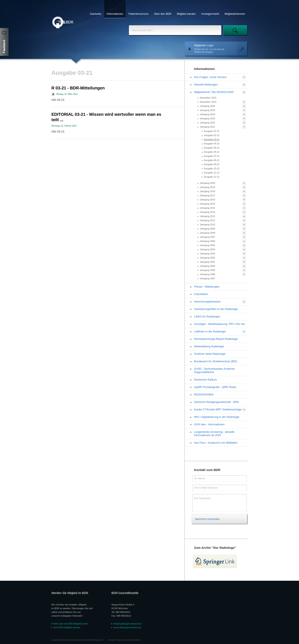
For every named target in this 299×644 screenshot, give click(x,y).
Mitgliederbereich (235, 14)
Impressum (122, 640)
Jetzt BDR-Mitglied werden (67, 627)
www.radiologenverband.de (127, 627)
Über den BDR (163, 14)
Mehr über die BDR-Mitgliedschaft (70, 624)
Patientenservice (138, 14)
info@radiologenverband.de (127, 624)
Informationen (115, 14)
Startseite (96, 14)
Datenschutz (135, 640)
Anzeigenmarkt (210, 14)
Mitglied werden (186, 14)
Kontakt (112, 640)
